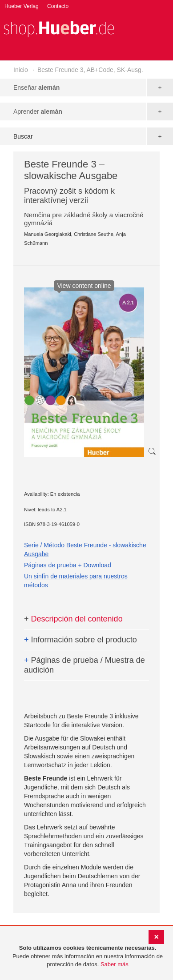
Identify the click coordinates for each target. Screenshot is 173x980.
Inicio (21, 70)
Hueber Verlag (22, 6)
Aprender (38, 112)
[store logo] (59, 28)
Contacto (58, 6)
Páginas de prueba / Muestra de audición (84, 665)
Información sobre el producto (80, 640)
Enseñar (36, 88)
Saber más (115, 964)
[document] (88, 956)
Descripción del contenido (73, 619)
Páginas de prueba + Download (68, 565)
